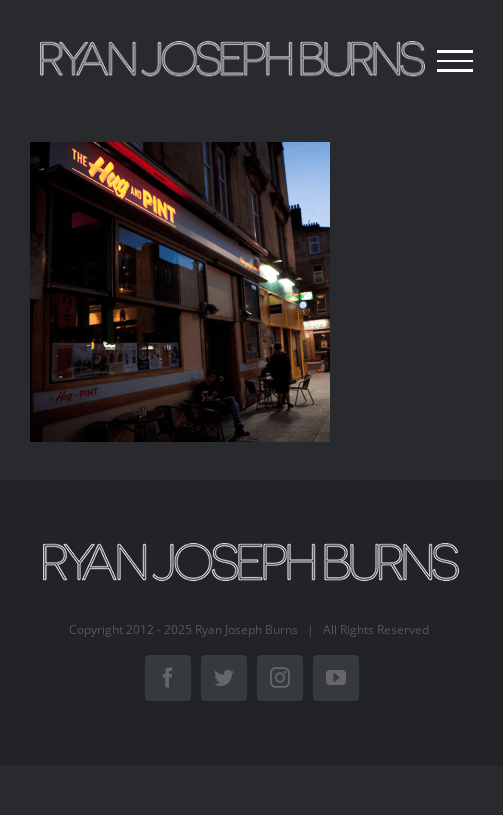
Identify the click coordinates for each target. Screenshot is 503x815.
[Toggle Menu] (455, 61)
